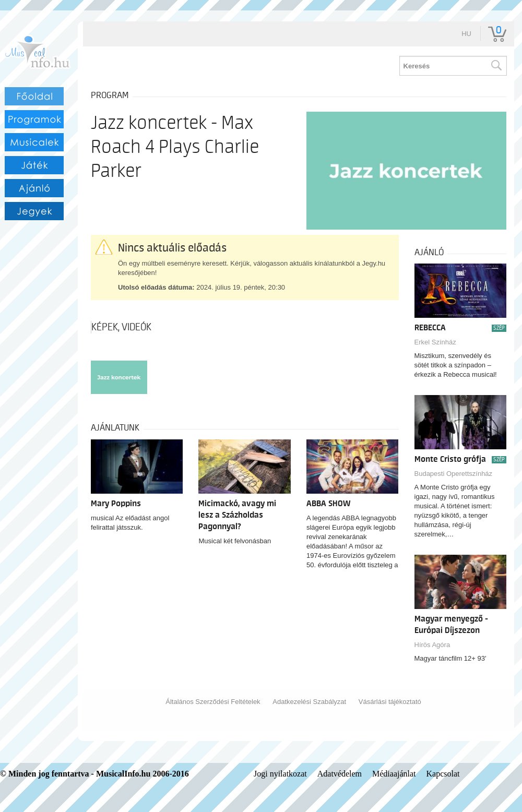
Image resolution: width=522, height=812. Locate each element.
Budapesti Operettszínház (454, 474)
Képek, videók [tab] (121, 327)
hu (466, 34)
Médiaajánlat (394, 774)
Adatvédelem (340, 774)
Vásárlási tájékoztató (390, 702)
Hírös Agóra (432, 645)
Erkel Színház (435, 342)
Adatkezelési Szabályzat (309, 702)
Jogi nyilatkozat (280, 774)
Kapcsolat (443, 774)
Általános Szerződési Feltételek (213, 702)
